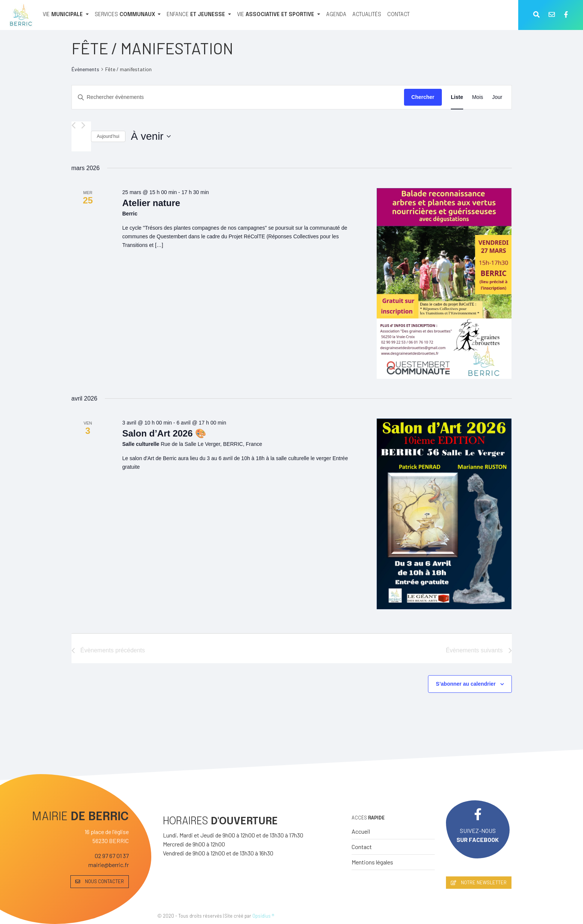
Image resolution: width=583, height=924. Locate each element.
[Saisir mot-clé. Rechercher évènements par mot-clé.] (238, 97)
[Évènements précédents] (74, 125)
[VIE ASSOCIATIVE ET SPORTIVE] (279, 15)
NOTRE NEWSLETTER (479, 882)
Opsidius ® (263, 916)
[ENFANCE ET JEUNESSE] (199, 15)
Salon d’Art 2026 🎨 (164, 433)
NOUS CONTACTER (100, 881)
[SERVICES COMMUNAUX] (128, 15)
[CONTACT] (398, 15)
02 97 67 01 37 (112, 856)
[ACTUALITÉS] (367, 15)
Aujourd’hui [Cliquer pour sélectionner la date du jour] (108, 136)
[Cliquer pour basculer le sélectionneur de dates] (151, 136)
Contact (362, 847)
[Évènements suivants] (83, 125)
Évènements (85, 69)
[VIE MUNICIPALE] (66, 15)
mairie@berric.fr (109, 865)
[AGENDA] (336, 15)
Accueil (361, 831)
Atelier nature (151, 203)
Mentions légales (372, 862)
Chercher (423, 97)
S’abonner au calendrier (466, 684)
